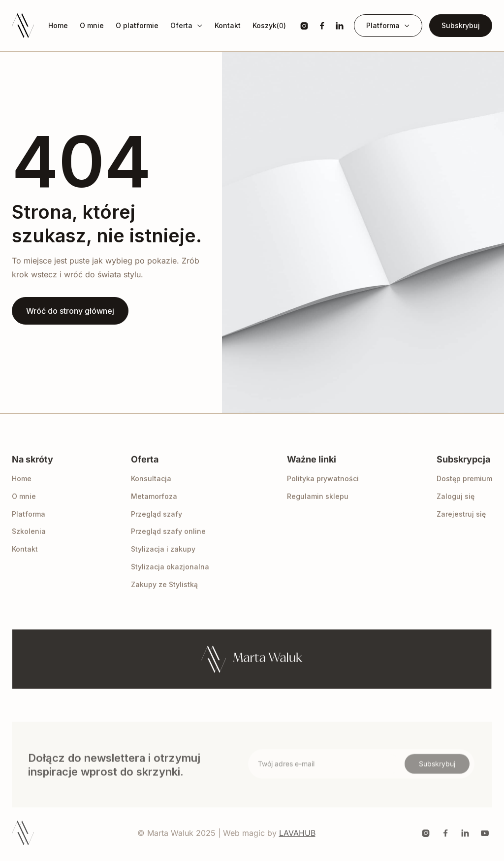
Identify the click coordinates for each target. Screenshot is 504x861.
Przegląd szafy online (168, 542)
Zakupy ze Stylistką (164, 595)
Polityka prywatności (323, 489)
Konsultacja (151, 489)
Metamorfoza (154, 507)
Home (58, 26)
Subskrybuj (461, 25)
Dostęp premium (464, 489)
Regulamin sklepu (318, 507)
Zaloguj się (456, 507)
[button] (187, 26)
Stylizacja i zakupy (163, 560)
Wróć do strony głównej (70, 311)
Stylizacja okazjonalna (170, 578)
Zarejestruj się (461, 524)
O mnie (92, 26)
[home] (23, 26)
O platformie (137, 26)
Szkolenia (29, 542)
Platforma (29, 524)
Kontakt (228, 26)
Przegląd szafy (157, 524)
